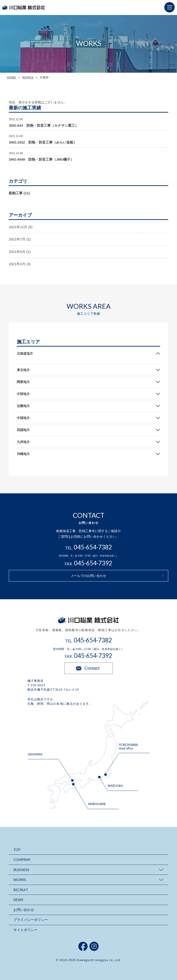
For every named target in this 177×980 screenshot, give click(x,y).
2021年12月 (18, 227)
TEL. (88, 548)
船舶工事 (16, 193)
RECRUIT (21, 890)
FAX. (88, 564)
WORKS (28, 77)
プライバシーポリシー (31, 920)
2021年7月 (17, 239)
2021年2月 (17, 264)
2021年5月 (17, 252)
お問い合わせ (24, 910)
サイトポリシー (25, 930)
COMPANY (22, 860)
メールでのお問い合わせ (88, 576)
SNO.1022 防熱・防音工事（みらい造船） (43, 142)
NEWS (18, 900)
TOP (17, 850)
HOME (12, 77)
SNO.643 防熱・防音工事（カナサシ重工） (44, 125)
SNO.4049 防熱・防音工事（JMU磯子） (41, 159)
